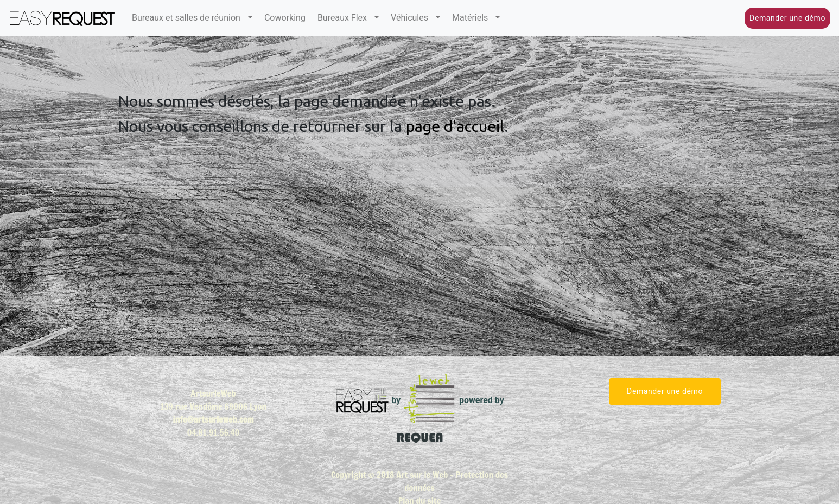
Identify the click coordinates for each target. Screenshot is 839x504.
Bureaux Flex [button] (345, 18)
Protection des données (456, 481)
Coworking (285, 18)
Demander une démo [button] (787, 18)
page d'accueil (455, 126)
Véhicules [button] (412, 18)
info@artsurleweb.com (214, 419)
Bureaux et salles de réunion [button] (189, 18)
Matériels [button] (473, 18)
